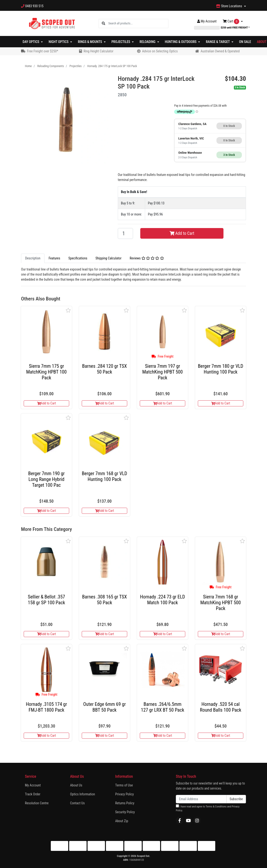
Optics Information (83, 794)
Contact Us (78, 803)
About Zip (122, 821)
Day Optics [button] (31, 42)
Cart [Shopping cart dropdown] (231, 21)
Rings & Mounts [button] (90, 42)
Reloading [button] (148, 42)
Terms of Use (124, 785)
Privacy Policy (124, 794)
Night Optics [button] (59, 42)
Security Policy (125, 812)
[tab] (33, 258)
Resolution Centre (37, 803)
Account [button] (207, 21)
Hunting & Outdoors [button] (181, 42)
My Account (33, 785)
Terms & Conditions (216, 807)
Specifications (78, 258)
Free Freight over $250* (42, 51)
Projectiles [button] (121, 42)
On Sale (245, 42)
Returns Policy (125, 803)
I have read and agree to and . (208, 808)
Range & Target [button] (218, 42)
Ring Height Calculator (98, 51)
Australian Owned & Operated (220, 51)
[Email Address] (201, 799)
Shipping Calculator (108, 258)
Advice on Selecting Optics (160, 51)
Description (33, 258)
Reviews (147, 258)
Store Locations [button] (230, 6)
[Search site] (104, 24)
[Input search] (138, 24)
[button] (68, 310)
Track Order (33, 794)
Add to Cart (182, 233)
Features (54, 258)
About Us (76, 785)
